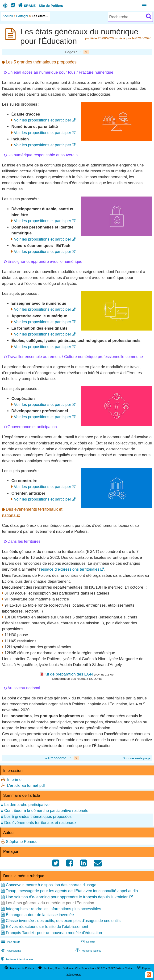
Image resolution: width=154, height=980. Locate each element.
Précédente (56, 758)
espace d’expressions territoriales (70, 569)
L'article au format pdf (26, 785)
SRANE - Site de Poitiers (40, 6)
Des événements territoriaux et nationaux (40, 823)
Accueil (8, 16)
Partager (22, 16)
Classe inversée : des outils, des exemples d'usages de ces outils (63, 921)
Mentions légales (88, 951)
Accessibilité (11, 951)
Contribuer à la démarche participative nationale (46, 811)
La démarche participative (27, 805)
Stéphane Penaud (22, 842)
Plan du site (10, 942)
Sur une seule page (137, 758)
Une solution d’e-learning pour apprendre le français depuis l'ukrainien (67, 897)
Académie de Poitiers (22, 968)
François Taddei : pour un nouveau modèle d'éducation (54, 933)
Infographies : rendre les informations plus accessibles (54, 909)
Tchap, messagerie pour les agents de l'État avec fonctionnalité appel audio (72, 891)
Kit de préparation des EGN (69, 674)
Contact (87, 942)
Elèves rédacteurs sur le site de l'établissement (47, 927)
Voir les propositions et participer (43, 120)
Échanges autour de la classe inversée (40, 915)
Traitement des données (17, 959)
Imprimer (15, 780)
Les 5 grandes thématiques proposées (38, 817)
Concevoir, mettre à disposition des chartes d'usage (51, 885)
